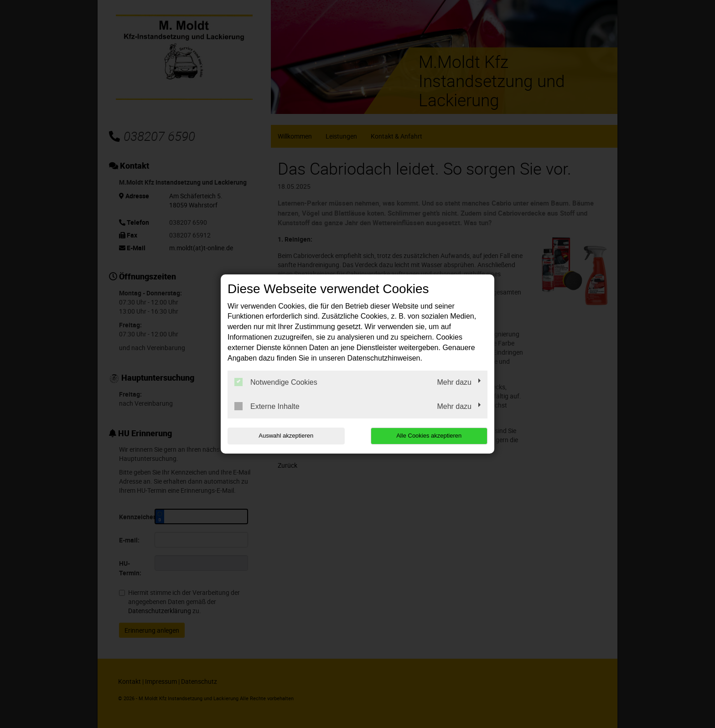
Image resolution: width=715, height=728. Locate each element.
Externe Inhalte (267, 406)
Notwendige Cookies (276, 382)
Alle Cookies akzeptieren (429, 436)
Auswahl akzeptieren (286, 436)
